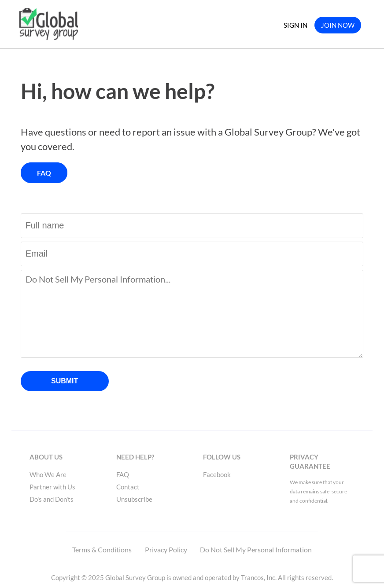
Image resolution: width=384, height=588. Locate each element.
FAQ (44, 173)
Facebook (217, 474)
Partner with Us (52, 487)
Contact (128, 487)
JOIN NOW (338, 25)
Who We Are (48, 474)
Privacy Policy (166, 549)
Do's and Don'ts (52, 499)
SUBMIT (65, 381)
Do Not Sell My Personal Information (256, 549)
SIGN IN (295, 25)
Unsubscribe (134, 499)
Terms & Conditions (102, 549)
